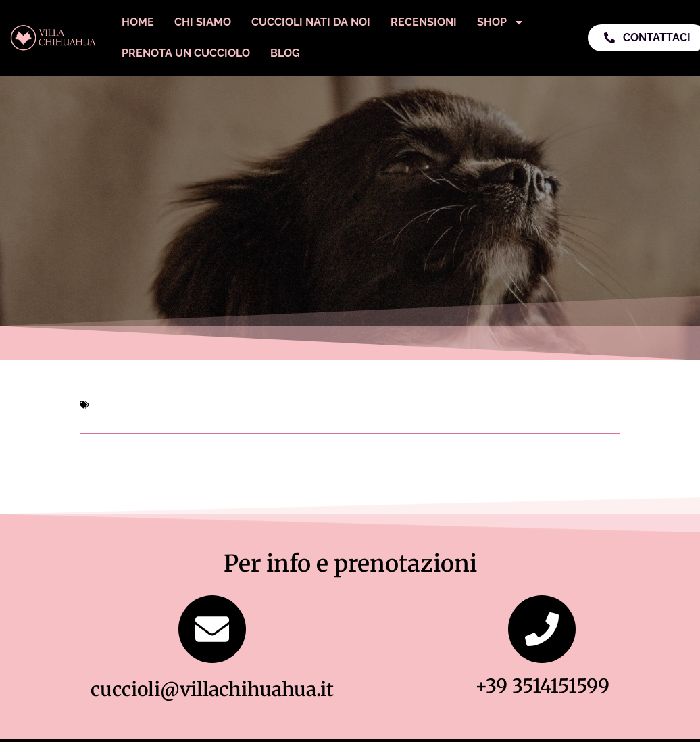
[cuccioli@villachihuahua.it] (212, 629)
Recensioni (424, 22)
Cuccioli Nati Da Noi (311, 22)
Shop (501, 22)
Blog (285, 53)
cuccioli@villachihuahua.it (212, 689)
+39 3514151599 (542, 686)
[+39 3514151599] (542, 629)
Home (138, 22)
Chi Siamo (203, 22)
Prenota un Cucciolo (186, 53)
